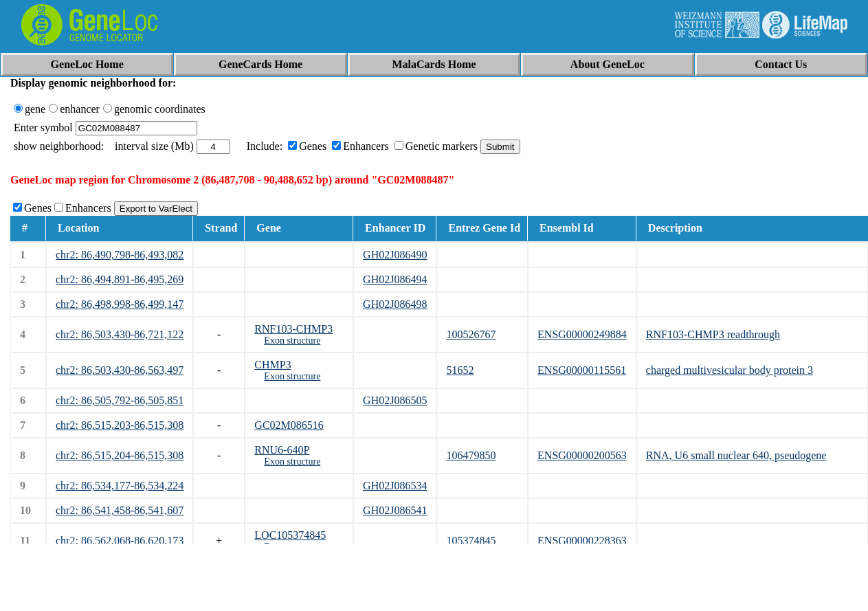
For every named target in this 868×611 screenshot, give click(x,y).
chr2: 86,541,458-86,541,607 (120, 510)
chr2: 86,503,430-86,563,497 (120, 370)
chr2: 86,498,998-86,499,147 (120, 304)
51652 (460, 370)
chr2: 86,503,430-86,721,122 (120, 334)
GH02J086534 (395, 486)
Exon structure (292, 341)
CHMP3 (272, 365)
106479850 (471, 455)
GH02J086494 (395, 279)
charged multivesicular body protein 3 (730, 370)
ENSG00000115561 (582, 370)
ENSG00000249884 (582, 334)
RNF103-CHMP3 (293, 329)
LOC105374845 (290, 535)
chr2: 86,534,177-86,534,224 (120, 486)
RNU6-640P (282, 450)
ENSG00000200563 (582, 455)
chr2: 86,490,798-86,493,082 (120, 255)
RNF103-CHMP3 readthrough (713, 334)
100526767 (471, 334)
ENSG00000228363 (582, 541)
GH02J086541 (395, 510)
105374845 (471, 541)
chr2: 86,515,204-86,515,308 (120, 455)
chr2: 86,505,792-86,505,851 (120, 400)
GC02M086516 (289, 425)
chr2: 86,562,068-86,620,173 (120, 541)
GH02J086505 (395, 400)
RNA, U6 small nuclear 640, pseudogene (736, 455)
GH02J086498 (395, 304)
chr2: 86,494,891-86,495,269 (120, 279)
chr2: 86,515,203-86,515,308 (120, 425)
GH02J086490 (395, 255)
